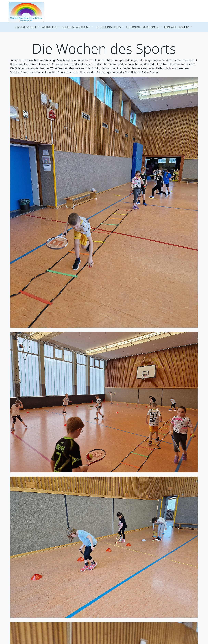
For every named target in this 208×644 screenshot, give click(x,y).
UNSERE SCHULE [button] (26, 27)
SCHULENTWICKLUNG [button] (76, 27)
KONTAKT (170, 27)
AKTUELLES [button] (50, 27)
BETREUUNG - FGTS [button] (109, 27)
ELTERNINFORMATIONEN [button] (143, 27)
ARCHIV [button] (184, 27)
